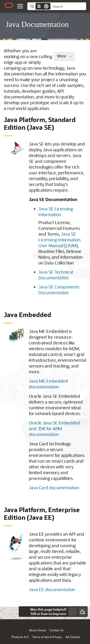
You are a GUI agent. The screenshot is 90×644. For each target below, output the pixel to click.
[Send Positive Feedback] (82, 612)
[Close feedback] (24, 612)
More (64, 56)
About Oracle (37, 630)
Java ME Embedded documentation (48, 384)
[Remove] (46, 6)
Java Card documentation (54, 488)
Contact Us (57, 630)
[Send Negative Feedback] (73, 612)
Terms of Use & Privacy (47, 637)
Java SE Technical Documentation (56, 275)
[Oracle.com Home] (9, 5)
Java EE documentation (52, 589)
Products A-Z (20, 637)
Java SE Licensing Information (56, 212)
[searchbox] (68, 6)
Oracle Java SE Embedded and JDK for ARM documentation (54, 429)
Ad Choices (73, 637)
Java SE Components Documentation (59, 290)
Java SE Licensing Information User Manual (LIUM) (60, 240)
